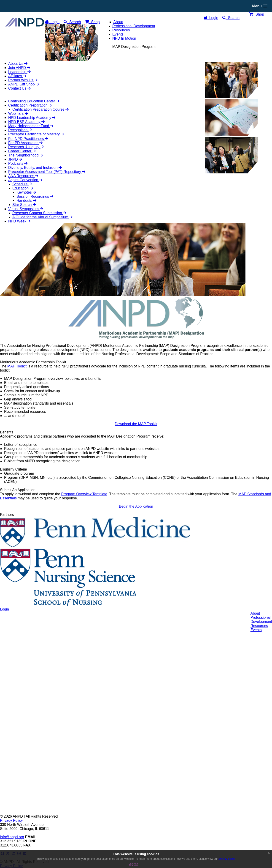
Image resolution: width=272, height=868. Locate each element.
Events (256, 630)
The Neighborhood (26, 155)
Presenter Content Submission (39, 213)
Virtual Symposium (26, 209)
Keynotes (26, 192)
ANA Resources (23, 176)
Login (211, 18)
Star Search (24, 205)
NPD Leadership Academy (32, 118)
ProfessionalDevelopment (261, 620)
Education (23, 188)
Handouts (26, 201)
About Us (18, 64)
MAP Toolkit (17, 366)
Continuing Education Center (34, 101)
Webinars (18, 114)
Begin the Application (136, 506)
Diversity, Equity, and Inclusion (35, 168)
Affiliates (17, 76)
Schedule (22, 184)
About (255, 613)
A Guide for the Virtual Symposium (42, 217)
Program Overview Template (84, 494)
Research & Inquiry (26, 147)
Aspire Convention (25, 180)
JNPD (15, 159)
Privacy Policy (11, 820)
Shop (257, 14)
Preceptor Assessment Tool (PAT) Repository (47, 172)
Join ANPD (19, 68)
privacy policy (227, 859)
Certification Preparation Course (40, 109)
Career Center (22, 151)
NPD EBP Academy (26, 122)
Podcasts (18, 163)
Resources (259, 626)
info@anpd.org (12, 837)
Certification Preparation (30, 105)
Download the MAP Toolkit (136, 424)
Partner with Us (23, 80)
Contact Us (19, 88)
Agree (134, 864)
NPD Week (19, 221)
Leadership (19, 72)
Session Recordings (35, 196)
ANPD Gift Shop (24, 84)
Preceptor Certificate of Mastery (36, 134)
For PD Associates (25, 143)
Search (231, 18)
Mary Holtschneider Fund (31, 126)
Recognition (20, 130)
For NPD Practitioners (28, 139)
